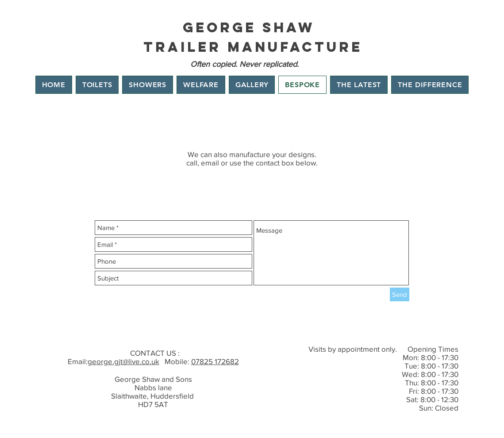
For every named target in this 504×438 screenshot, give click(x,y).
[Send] (400, 294)
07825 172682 (215, 361)
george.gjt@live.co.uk (123, 361)
